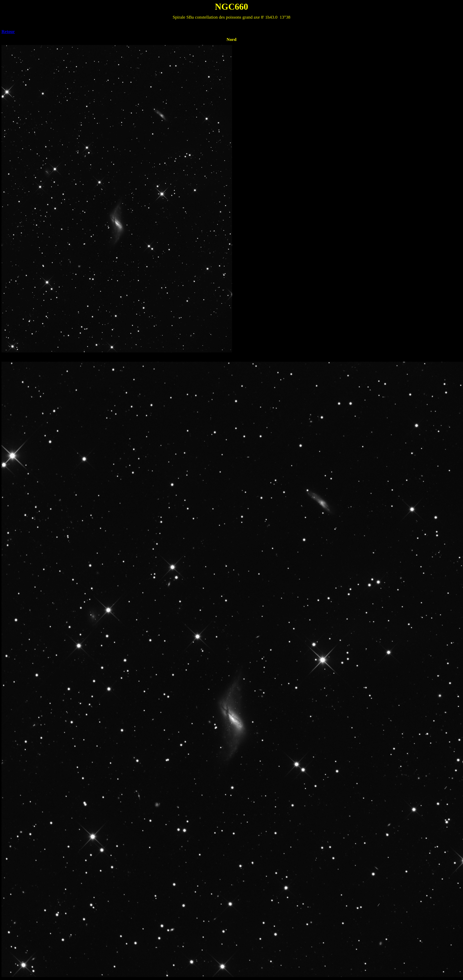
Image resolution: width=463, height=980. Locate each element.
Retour (8, 31)
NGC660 (232, 7)
